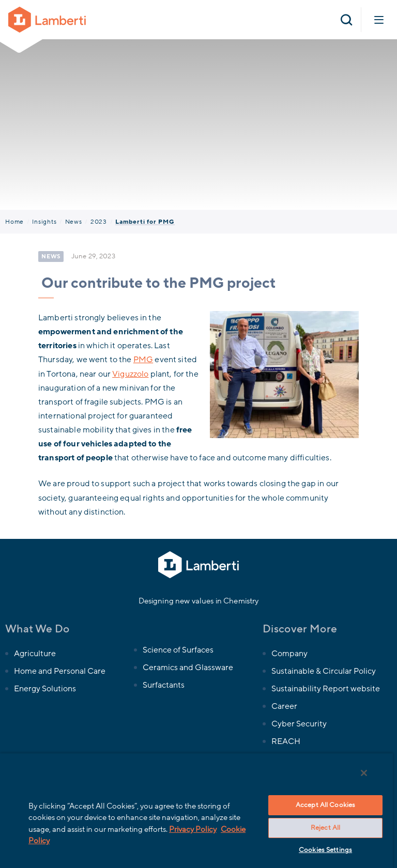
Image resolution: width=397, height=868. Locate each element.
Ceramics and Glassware (188, 668)
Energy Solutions (45, 689)
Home (14, 222)
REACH (286, 741)
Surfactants (164, 685)
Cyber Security (299, 724)
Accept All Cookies (325, 805)
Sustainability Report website (326, 689)
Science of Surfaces (178, 650)
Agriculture (35, 654)
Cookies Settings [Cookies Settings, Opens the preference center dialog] (325, 850)
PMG (143, 360)
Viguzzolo (130, 374)
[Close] (364, 773)
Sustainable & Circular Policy (324, 671)
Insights (44, 222)
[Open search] (346, 20)
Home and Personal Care (60, 671)
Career (284, 706)
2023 (99, 222)
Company (289, 654)
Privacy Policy (193, 829)
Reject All (325, 828)
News (74, 222)
